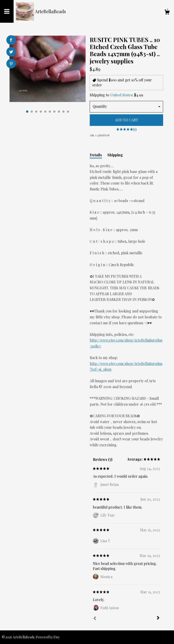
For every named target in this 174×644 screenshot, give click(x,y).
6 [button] (50, 112)
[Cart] (167, 13)
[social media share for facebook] (11, 40)
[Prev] (95, 619)
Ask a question (100, 135)
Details (96, 155)
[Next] (158, 618)
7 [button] (54, 112)
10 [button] (68, 112)
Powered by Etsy (48, 637)
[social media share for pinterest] (11, 64)
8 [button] (59, 112)
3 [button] (36, 112)
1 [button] (27, 112)
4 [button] (41, 112)
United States (121, 95)
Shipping (115, 155)
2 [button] (32, 112)
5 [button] (45, 112)
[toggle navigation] (7, 11)
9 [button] (63, 112)
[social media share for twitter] (11, 52)
